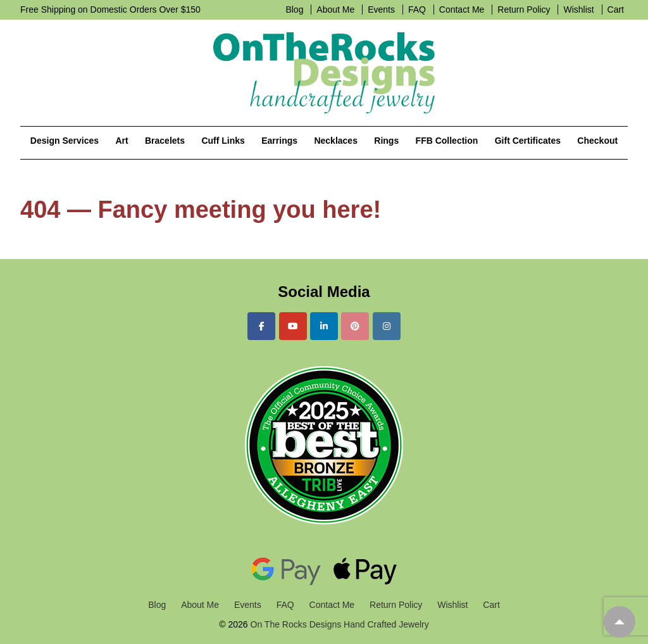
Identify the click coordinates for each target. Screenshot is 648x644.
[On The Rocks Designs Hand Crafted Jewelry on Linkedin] (324, 326)
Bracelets (165, 141)
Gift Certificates (528, 141)
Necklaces (336, 141)
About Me (335, 9)
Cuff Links (223, 141)
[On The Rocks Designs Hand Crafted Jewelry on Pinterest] (355, 326)
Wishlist (578, 9)
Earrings (279, 141)
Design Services (65, 141)
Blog (294, 9)
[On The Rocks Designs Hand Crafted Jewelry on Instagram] (387, 326)
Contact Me (462, 9)
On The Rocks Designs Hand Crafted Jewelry (339, 624)
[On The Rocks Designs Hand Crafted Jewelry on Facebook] (261, 326)
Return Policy (524, 9)
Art (121, 141)
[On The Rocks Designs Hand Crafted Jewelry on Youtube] (293, 326)
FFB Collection (447, 141)
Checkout (597, 141)
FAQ (417, 9)
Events (381, 9)
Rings (386, 141)
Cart (616, 9)
